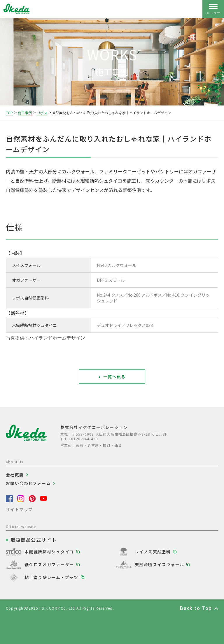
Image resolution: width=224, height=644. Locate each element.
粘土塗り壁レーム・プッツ (51, 577)
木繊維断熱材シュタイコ (49, 552)
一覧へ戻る (114, 376)
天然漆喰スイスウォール (159, 564)
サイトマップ (19, 509)
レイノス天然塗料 (153, 552)
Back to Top (196, 608)
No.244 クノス (112, 295)
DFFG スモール (111, 280)
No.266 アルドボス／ (147, 295)
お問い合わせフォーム (28, 483)
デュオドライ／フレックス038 (125, 325)
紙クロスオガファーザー (49, 564)
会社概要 (15, 475)
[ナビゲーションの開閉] (213, 9)
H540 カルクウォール (117, 265)
